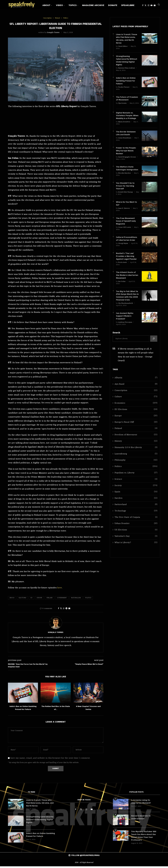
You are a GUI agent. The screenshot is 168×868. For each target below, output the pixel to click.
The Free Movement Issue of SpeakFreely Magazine (126, 225)
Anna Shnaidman (125, 141)
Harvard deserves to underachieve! (141, 819)
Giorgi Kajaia (123, 247)
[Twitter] (146, 5)
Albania (136, 383)
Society (136, 491)
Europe (39, 599)
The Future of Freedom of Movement (127, 101)
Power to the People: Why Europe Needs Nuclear (126, 154)
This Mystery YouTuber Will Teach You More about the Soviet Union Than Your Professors (144, 838)
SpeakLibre (128, 5)
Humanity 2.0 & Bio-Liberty (136, 453)
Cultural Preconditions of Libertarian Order (127, 243)
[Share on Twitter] (61, 610)
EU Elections (136, 415)
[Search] (159, 5)
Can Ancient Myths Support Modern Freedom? (125, 321)
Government (62, 599)
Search (116, 338)
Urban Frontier (136, 529)
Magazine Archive (93, 5)
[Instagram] (148, 5)
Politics (88, 599)
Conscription (136, 396)
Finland (50, 599)
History (136, 446)
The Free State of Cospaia (136, 522)
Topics (73, 5)
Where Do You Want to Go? (127, 207)
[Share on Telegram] (66, 610)
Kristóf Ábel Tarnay (126, 195)
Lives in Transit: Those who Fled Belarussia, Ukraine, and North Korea (127, 40)
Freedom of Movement (136, 440)
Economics (136, 408)
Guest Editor (123, 48)
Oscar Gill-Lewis (125, 231)
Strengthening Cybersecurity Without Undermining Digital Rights (127, 62)
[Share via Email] (69, 610)
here (60, 589)
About (46, 5)
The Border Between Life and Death (126, 136)
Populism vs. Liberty (136, 478)
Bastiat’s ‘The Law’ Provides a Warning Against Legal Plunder (127, 261)
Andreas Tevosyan (125, 327)
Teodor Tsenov (124, 89)
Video (59, 5)
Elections (22, 599)
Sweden (136, 503)
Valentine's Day (136, 541)
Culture (136, 402)
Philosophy (136, 465)
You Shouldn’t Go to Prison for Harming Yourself (125, 189)
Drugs (12, 599)
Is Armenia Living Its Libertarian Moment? (141, 803)
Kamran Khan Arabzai (127, 70)
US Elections (136, 535)
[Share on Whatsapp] (64, 610)
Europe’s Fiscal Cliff (136, 427)
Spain (136, 497)
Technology (136, 516)
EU (31, 599)
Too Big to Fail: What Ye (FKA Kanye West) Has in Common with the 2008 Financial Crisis (127, 300)
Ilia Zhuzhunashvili (126, 308)
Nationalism (76, 599)
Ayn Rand (136, 389)
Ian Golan (122, 286)
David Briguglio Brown (127, 160)
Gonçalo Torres (53, 34)
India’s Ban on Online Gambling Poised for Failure (126, 83)
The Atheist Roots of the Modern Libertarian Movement (127, 280)
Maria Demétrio (124, 124)
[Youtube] (151, 5)
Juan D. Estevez (124, 212)
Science (136, 484)
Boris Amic (123, 267)
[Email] (155, 5)
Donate (113, 5)
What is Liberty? (136, 548)
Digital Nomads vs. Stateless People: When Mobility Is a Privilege (127, 118)
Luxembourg (136, 459)
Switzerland (136, 510)
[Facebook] (143, 5)
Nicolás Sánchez (125, 176)
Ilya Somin (122, 106)
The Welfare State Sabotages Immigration (127, 171)
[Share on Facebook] (59, 610)
